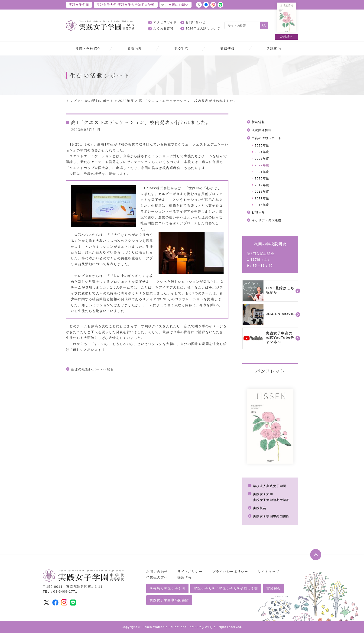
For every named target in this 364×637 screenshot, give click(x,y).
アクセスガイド (165, 22)
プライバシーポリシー (230, 575)
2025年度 (263, 146)
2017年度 (263, 201)
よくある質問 (163, 29)
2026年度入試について (203, 29)
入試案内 (274, 49)
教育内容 (135, 49)
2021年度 (263, 174)
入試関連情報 (262, 130)
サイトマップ (268, 575)
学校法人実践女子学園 (271, 490)
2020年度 (263, 181)
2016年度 (263, 208)
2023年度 (263, 160)
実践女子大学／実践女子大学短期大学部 (226, 592)
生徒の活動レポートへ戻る (93, 369)
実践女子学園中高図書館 (273, 520)
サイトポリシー (190, 575)
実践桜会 (260, 512)
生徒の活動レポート (97, 101)
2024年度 (263, 153)
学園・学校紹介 (88, 49)
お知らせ (259, 216)
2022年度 (126, 101)
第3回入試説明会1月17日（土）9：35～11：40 (261, 263)
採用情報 (185, 581)
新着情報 (259, 122)
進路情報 (227, 49)
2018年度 (263, 194)
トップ (71, 101)
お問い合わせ (195, 22)
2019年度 (263, 188)
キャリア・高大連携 (268, 224)
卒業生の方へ (157, 581)
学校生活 (181, 49)
